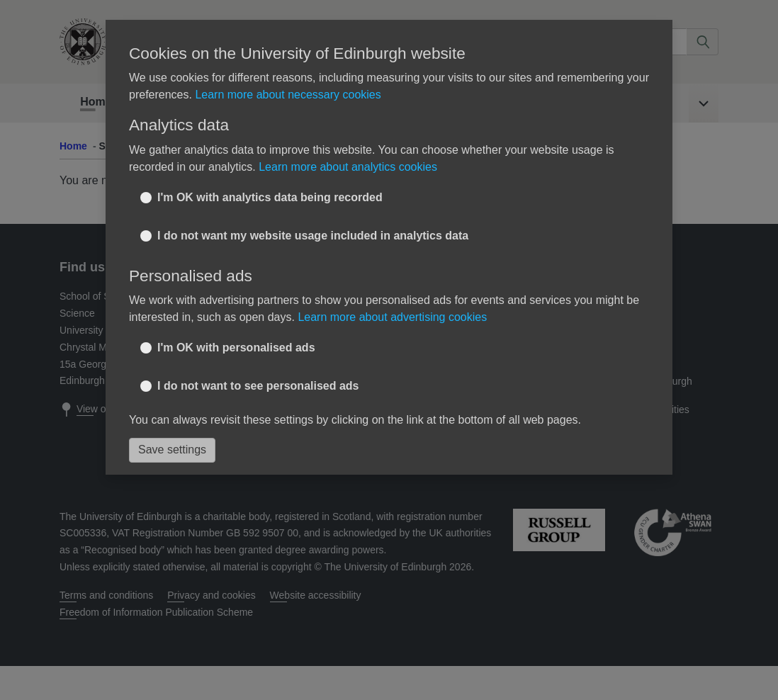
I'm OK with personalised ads (236, 348)
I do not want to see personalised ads (258, 386)
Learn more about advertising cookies (392, 317)
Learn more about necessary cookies (288, 95)
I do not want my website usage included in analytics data (313, 236)
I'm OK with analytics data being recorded (270, 197)
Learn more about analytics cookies (348, 167)
